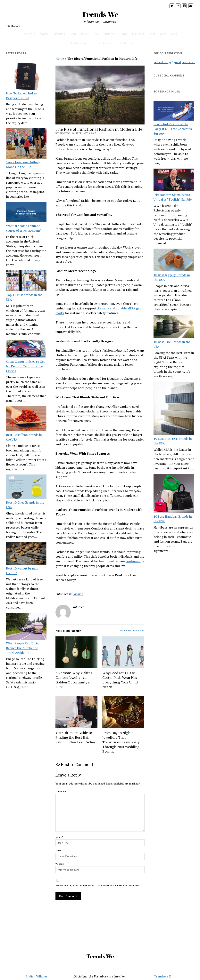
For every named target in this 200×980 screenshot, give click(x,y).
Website (60, 864)
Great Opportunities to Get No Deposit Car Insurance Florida (25, 366)
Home (123, 34)
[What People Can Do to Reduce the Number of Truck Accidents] (26, 627)
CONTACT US (124, 43)
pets (163, 34)
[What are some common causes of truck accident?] (26, 213)
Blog (174, 34)
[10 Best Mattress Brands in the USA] (174, 409)
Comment (61, 791)
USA (96, 34)
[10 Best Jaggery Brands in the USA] (174, 261)
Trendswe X (162, 976)
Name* (59, 837)
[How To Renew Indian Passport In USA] (26, 77)
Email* (59, 850)
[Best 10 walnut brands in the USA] (26, 554)
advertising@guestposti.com (175, 62)
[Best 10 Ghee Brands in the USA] (26, 487)
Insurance (138, 34)
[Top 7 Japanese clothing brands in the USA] (26, 144)
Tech (73, 34)
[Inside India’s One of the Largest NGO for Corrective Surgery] (174, 111)
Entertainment (77, 43)
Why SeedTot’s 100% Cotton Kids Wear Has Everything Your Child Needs (120, 680)
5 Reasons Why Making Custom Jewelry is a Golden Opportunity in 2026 (74, 680)
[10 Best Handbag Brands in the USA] (174, 494)
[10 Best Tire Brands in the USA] (174, 327)
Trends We (100, 14)
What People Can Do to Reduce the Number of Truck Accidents (23, 648)
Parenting (59, 34)
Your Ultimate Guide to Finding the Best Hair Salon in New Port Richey (76, 737)
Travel (85, 34)
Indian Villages (37, 976)
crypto (44, 34)
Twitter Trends (101, 43)
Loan (152, 34)
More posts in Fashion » (132, 630)
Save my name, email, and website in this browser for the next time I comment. (98, 885)
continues (133, 561)
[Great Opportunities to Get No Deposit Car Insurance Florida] (26, 349)
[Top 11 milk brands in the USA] (26, 281)
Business (109, 34)
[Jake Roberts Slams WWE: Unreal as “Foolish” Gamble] (174, 181)
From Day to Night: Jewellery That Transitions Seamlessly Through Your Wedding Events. (121, 742)
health (28, 34)
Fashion (78, 594)
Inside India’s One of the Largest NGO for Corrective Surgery (173, 129)
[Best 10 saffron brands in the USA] (26, 419)
